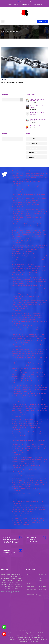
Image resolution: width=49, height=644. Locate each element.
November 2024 (33, 153)
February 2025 (33, 144)
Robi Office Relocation (37, 126)
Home (29, 574)
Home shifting (31, 587)
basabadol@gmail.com (37, 5)
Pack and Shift (11, 639)
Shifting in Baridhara (41, 580)
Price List (29, 2)
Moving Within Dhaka (42, 590)
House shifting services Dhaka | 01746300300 (32, 633)
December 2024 (33, 148)
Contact (22, 2)
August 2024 (32, 157)
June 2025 (32, 139)
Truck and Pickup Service (21, 641)
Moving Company (32, 590)
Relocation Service (32, 594)
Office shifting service (37, 637)
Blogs (40, 584)
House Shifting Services (42, 575)
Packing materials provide (25, 639)
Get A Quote (42, 21)
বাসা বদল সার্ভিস (34, 641)
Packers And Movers (13, 635)
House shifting (42, 587)
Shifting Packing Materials (37, 635)
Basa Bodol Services (23, 637)
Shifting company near (43, 595)
